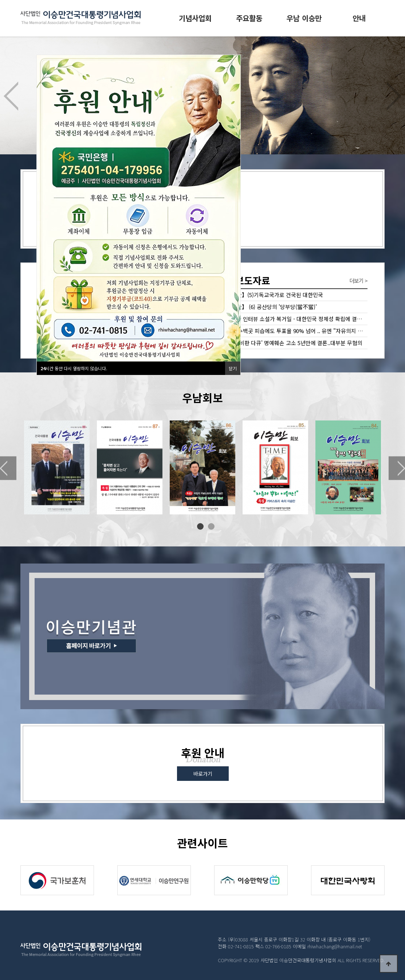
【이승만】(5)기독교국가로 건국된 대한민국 (272, 295)
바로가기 (203, 774)
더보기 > (358, 280)
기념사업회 (195, 18)
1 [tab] (200, 526)
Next (394, 96)
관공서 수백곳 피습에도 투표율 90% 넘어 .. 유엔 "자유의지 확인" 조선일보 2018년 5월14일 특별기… (293, 331)
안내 (359, 18)
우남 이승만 (304, 18)
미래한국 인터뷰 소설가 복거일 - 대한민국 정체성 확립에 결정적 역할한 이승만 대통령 (293, 319)
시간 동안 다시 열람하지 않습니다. (74, 368)
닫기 (233, 368)
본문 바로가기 (0, 0)
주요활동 (249, 18)
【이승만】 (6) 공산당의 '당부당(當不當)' (269, 307)
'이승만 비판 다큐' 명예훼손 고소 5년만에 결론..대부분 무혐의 (292, 343)
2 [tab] (211, 526)
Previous (11, 96)
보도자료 (245, 280)
